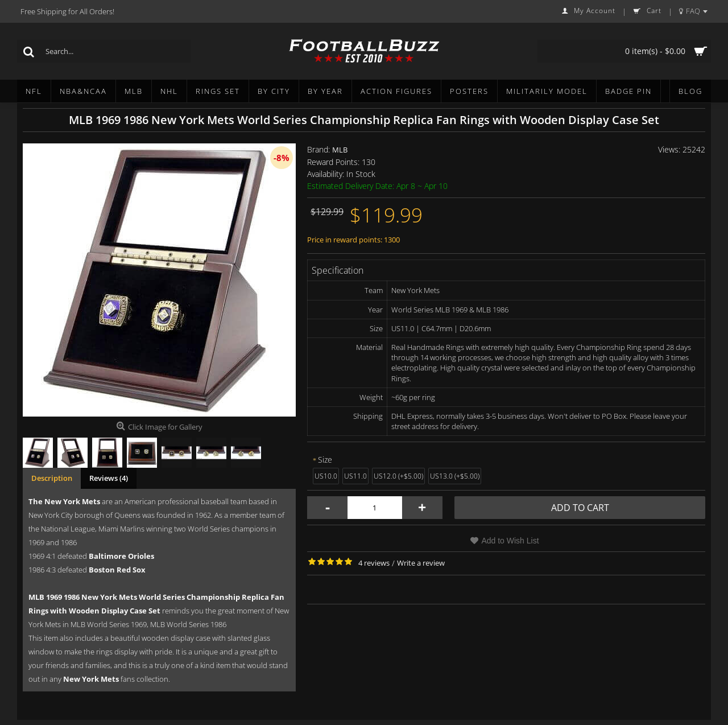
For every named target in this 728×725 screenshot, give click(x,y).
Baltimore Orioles (121, 556)
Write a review (421, 563)
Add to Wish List (510, 541)
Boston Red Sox (117, 570)
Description (52, 478)
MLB (340, 150)
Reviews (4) (109, 478)
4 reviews (374, 563)
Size (325, 460)
